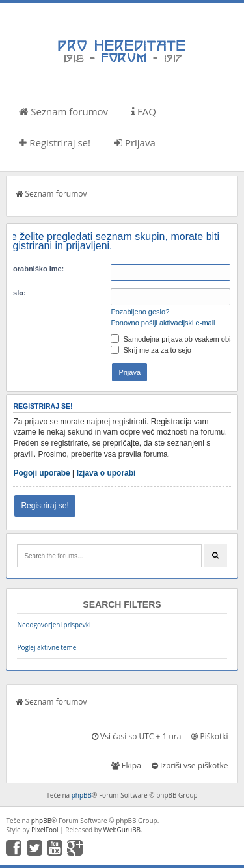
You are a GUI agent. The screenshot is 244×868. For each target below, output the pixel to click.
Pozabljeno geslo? (140, 312)
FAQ (144, 111)
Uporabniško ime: (34, 269)
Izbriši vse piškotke (190, 766)
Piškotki (210, 736)
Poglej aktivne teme (47, 647)
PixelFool (45, 830)
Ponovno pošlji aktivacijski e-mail (163, 323)
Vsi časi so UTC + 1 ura (136, 736)
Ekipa (126, 766)
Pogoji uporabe (41, 473)
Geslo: (14, 293)
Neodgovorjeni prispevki (54, 625)
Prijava (135, 142)
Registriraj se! (55, 142)
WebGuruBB (122, 830)
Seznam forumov (63, 111)
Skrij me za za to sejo (151, 350)
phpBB (82, 795)
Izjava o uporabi (106, 473)
